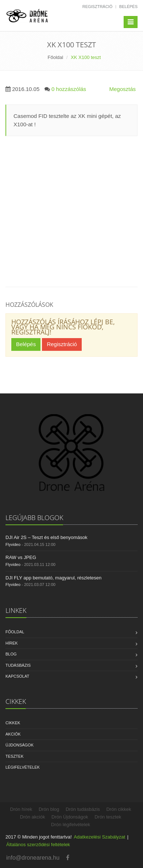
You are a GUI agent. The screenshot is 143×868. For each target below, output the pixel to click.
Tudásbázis (18, 665)
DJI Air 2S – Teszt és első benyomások (46, 537)
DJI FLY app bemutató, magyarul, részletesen (53, 578)
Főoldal (56, 57)
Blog (11, 654)
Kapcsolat (17, 676)
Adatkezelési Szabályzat (99, 837)
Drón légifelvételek (71, 825)
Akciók (13, 734)
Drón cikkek (119, 809)
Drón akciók (33, 817)
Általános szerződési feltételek (38, 845)
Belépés (128, 7)
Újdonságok (20, 745)
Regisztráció (98, 7)
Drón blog (49, 809)
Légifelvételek (23, 767)
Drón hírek (21, 809)
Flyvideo (13, 544)
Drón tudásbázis (83, 809)
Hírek (12, 643)
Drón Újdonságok (70, 817)
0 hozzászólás (69, 89)
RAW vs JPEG (21, 557)
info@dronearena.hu (33, 858)
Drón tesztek (108, 817)
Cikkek (13, 723)
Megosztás (122, 89)
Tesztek (15, 756)
